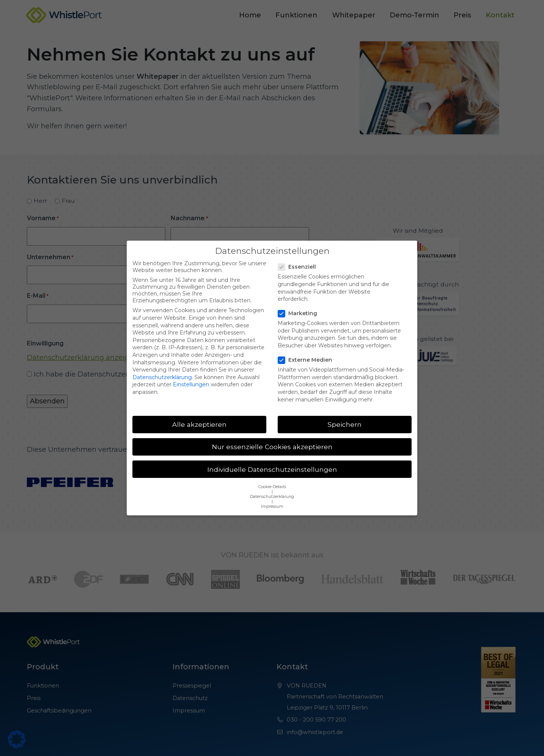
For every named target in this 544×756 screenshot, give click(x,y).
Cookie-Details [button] (272, 477)
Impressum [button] (272, 497)
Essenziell (299, 258)
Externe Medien (307, 351)
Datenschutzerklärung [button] (272, 487)
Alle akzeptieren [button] (199, 415)
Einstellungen (191, 375)
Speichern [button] (345, 415)
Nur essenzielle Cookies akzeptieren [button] (272, 438)
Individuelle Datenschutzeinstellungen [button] (272, 460)
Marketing (300, 304)
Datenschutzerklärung (162, 368)
